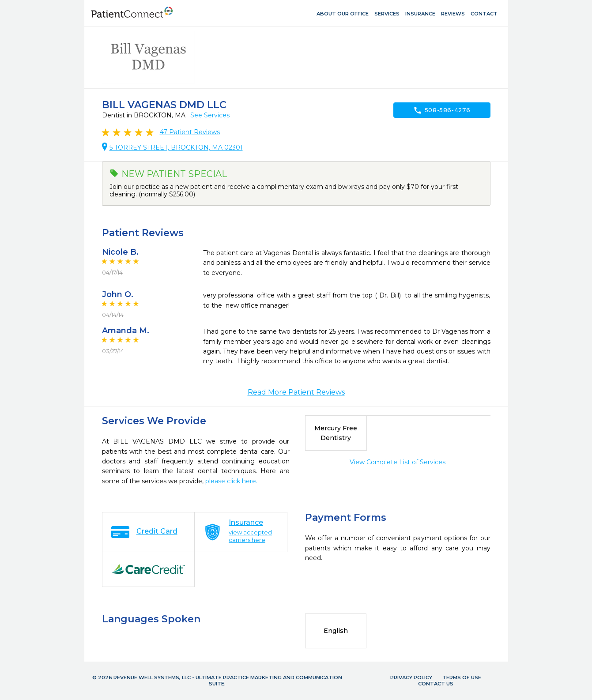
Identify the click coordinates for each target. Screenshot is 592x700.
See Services (210, 115)
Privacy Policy (411, 677)
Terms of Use (462, 677)
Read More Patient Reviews (296, 392)
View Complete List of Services (398, 462)
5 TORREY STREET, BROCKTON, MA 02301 (176, 147)
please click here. (231, 481)
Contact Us (436, 684)
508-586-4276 (442, 110)
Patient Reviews (190, 132)
